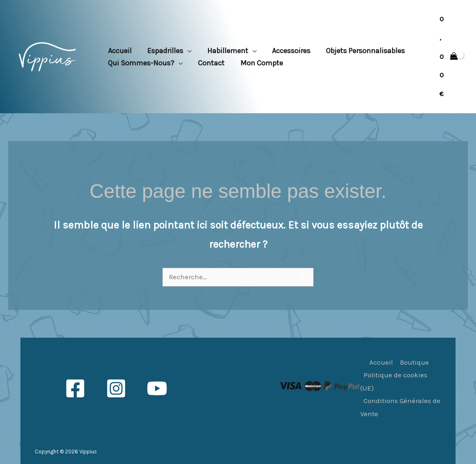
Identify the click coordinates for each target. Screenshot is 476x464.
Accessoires (288, 51)
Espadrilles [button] (164, 51)
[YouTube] (157, 388)
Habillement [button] (225, 51)
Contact (210, 63)
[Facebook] (75, 388)
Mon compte (259, 63)
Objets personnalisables (361, 51)
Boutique (414, 362)
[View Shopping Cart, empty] (449, 57)
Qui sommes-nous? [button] (141, 63)
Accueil (119, 51)
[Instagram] (116, 388)
